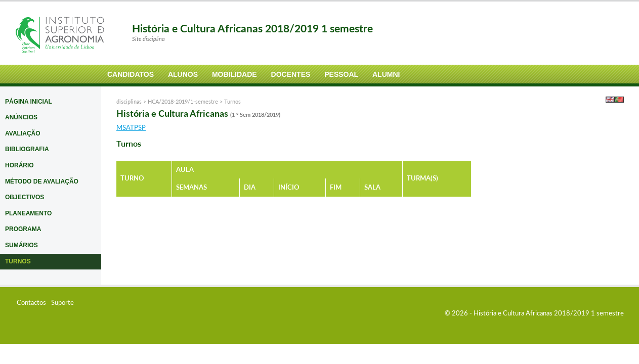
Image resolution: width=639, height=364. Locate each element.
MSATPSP (131, 127)
